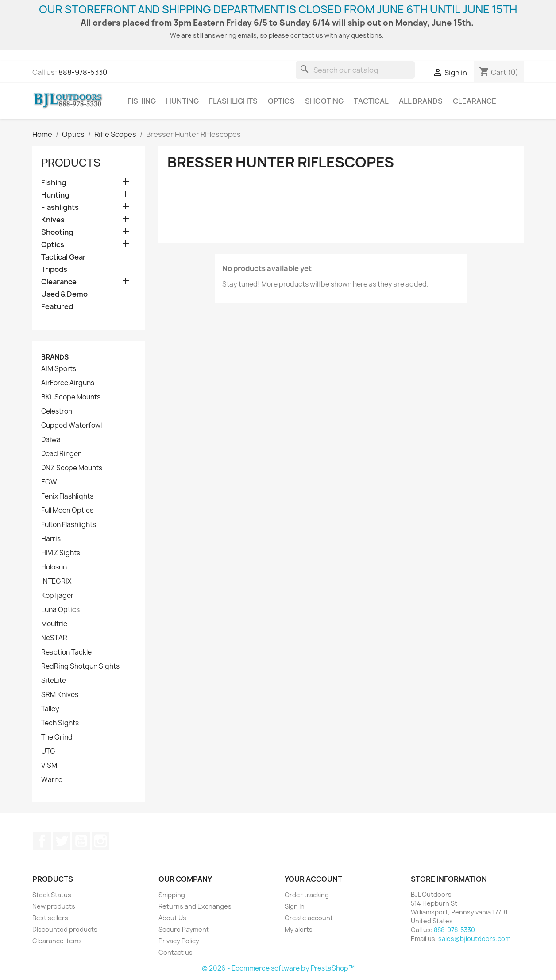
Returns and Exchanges (195, 906)
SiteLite (54, 681)
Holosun (54, 567)
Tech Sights (60, 723)
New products (54, 906)
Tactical (371, 101)
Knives (53, 220)
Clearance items (57, 941)
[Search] (355, 70)
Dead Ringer (61, 454)
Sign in (295, 906)
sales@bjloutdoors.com (474, 939)
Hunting (182, 101)
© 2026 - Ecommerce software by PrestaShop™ (278, 968)
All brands (421, 101)
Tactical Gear (64, 257)
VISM (49, 766)
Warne (52, 780)
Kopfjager (57, 596)
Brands (55, 357)
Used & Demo (64, 294)
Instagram (100, 841)
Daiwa (51, 440)
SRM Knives (60, 695)
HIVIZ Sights (61, 553)
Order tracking (307, 895)
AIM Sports (59, 369)
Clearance (475, 101)
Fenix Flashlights (67, 496)
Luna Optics (60, 610)
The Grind (57, 737)
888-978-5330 (83, 72)
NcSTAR (54, 638)
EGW (49, 482)
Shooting (324, 101)
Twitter (62, 841)
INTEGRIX (56, 581)
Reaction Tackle (66, 652)
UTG (48, 751)
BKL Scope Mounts (71, 397)
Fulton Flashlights (69, 525)
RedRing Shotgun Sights (80, 666)
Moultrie (54, 624)
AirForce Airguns (68, 383)
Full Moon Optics (67, 511)
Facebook (42, 841)
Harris (51, 539)
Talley (50, 709)
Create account (309, 918)
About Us (172, 918)
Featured (57, 307)
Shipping (172, 895)
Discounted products (65, 929)
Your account (313, 879)
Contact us (176, 952)
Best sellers (50, 918)
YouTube (81, 841)
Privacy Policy (179, 941)
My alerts (299, 929)
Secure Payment (184, 929)
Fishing (142, 101)
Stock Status (52, 895)
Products (71, 163)
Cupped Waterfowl (71, 426)
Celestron (57, 411)
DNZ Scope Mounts (72, 468)
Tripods (54, 269)
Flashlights (233, 101)
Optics (281, 101)
